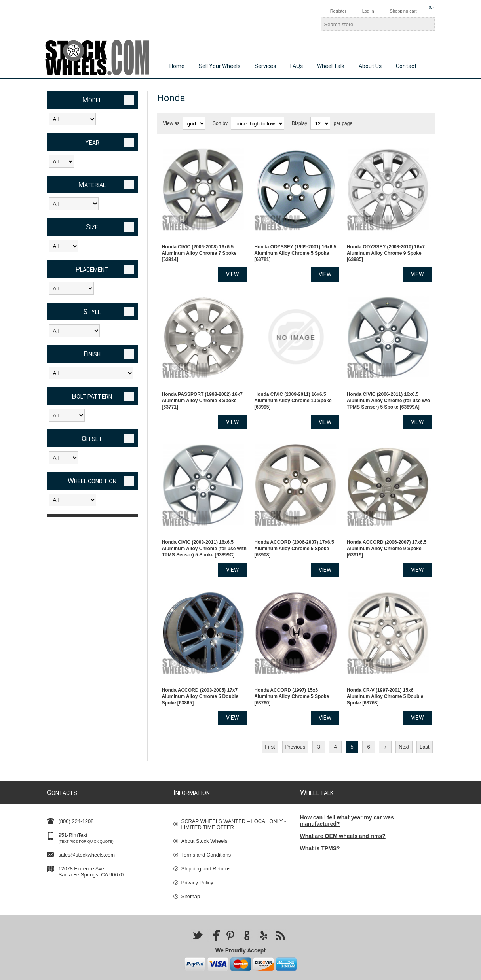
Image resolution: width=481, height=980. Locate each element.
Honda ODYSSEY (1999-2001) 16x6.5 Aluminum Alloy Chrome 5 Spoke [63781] (295, 248)
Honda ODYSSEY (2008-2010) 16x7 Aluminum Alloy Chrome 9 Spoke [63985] (386, 248)
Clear (129, 100)
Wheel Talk (331, 66)
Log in (368, 11)
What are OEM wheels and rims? (343, 815)
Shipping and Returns (206, 848)
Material (92, 184)
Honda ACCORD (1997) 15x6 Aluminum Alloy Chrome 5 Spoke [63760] (292, 676)
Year (92, 142)
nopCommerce (424, 971)
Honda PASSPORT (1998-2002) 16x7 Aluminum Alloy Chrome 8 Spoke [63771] (202, 390)
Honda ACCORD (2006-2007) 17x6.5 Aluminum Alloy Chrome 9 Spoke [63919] (387, 533)
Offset (92, 438)
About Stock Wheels (204, 820)
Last (425, 726)
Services (265, 66)
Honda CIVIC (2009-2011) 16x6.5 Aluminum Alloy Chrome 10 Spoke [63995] (293, 390)
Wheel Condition (92, 481)
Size (92, 227)
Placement (92, 269)
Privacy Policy (197, 862)
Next (404, 726)
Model (92, 100)
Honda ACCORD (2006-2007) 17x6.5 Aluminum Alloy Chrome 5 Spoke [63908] (294, 533)
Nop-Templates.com (362, 971)
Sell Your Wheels (220, 66)
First (270, 726)
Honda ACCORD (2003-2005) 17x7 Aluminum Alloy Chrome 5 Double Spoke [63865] (200, 676)
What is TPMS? (320, 828)
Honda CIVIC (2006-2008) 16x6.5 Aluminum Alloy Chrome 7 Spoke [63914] (199, 248)
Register (338, 11)
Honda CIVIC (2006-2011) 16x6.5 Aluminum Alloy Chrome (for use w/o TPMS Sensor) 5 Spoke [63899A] (388, 390)
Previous (296, 726)
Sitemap (191, 876)
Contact (406, 66)
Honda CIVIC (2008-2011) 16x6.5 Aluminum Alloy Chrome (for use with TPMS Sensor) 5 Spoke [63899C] (204, 533)
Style (92, 311)
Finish (92, 354)
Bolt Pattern (92, 396)
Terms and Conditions (206, 834)
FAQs (297, 66)
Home (177, 66)
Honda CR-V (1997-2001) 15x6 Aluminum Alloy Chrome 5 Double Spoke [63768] (385, 676)
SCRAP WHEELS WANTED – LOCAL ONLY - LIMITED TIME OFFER (234, 804)
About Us (370, 66)
